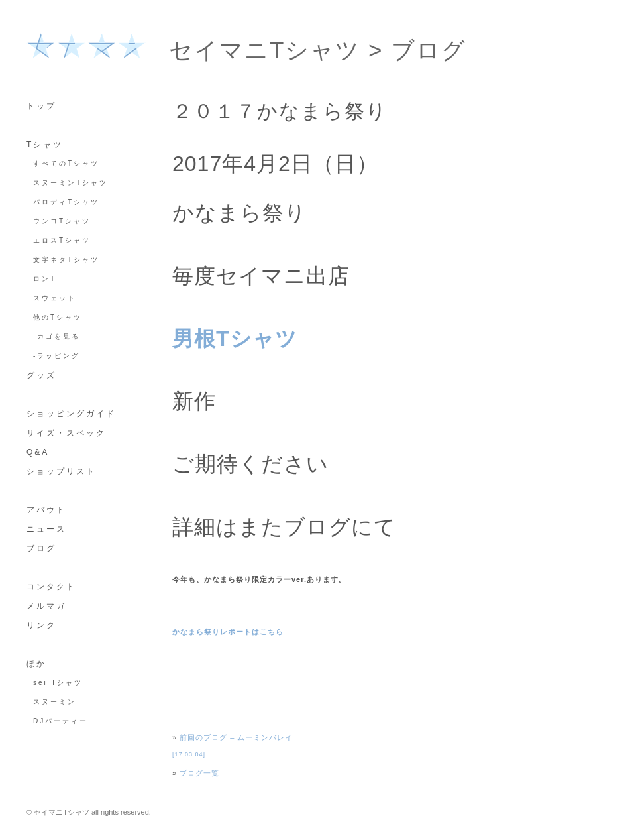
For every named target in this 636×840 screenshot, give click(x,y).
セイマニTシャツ (265, 50)
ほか (36, 664)
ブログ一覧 (199, 773)
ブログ (429, 50)
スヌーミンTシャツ (71, 183)
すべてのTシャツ (66, 163)
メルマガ (46, 606)
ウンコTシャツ (62, 221)
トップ (41, 106)
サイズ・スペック (66, 433)
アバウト (46, 510)
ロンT (45, 279)
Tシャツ (45, 145)
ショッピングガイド (71, 414)
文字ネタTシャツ (66, 260)
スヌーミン (55, 702)
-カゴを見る (57, 336)
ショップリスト (61, 471)
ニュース (46, 529)
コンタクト (51, 587)
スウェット (55, 298)
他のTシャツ (58, 317)
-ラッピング (57, 356)
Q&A (38, 452)
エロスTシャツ (62, 240)
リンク (41, 625)
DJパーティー (61, 721)
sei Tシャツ (58, 683)
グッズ (41, 375)
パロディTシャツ (66, 202)
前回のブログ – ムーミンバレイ (236, 737)
